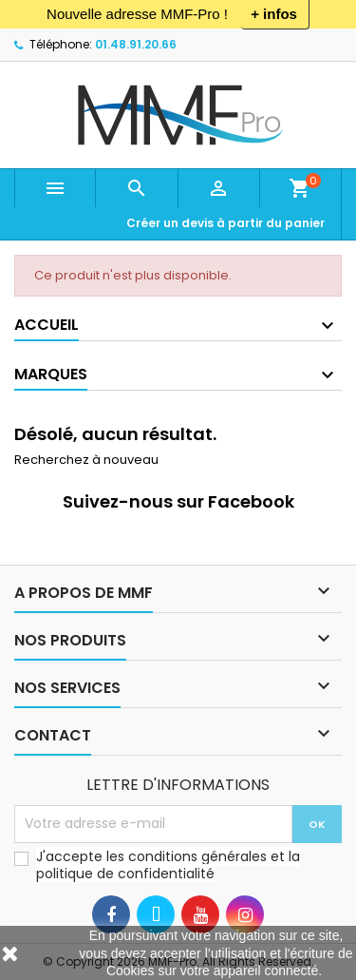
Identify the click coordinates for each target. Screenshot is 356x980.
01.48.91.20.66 (136, 44)
